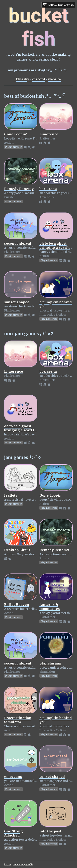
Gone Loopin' (16, 134)
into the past (50, 831)
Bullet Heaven (17, 605)
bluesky (23, 79)
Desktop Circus (17, 550)
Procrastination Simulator (18, 720)
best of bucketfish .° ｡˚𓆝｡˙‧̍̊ (34, 96)
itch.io (7, 864)
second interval (18, 243)
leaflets (11, 495)
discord (39, 79)
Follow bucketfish (58, 5)
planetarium (50, 663)
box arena (48, 189)
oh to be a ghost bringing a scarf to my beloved (56, 247)
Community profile (23, 864)
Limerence (49, 134)
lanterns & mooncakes (50, 607)
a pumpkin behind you (56, 720)
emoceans (13, 777)
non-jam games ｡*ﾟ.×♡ (28, 334)
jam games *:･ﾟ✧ (23, 457)
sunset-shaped (17, 302)
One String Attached (13, 833)
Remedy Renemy (19, 189)
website (54, 79)
